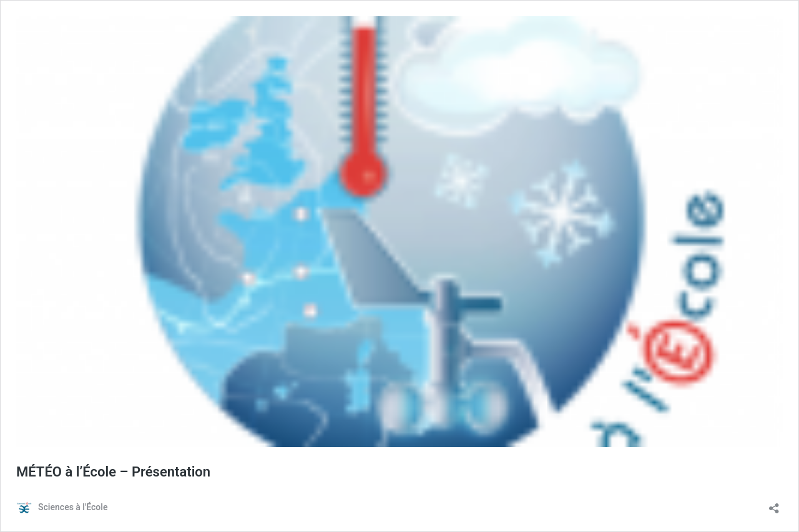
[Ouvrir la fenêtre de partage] (774, 504)
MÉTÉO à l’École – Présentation (113, 472)
